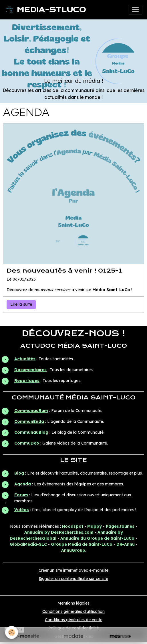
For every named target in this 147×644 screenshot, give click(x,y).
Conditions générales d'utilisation (73, 611)
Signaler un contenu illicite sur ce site (73, 579)
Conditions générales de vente (74, 620)
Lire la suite (21, 304)
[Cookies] (12, 632)
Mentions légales (73, 603)
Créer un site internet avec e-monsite (73, 570)
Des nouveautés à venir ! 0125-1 (64, 271)
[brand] (45, 10)
